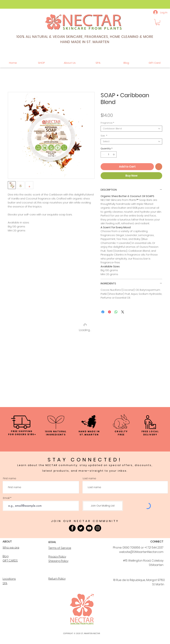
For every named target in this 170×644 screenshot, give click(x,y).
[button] (158, 22)
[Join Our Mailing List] (103, 506)
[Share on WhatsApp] (116, 312)
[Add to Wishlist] (159, 167)
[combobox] (131, 129)
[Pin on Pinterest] (109, 312)
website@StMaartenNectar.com (141, 552)
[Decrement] (103, 154)
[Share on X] (123, 312)
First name (10, 478)
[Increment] (114, 154)
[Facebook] (72, 528)
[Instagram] (98, 528)
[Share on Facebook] (103, 312)
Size (104, 136)
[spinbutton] (109, 154)
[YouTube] (89, 528)
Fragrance (107, 123)
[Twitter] (81, 528)
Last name (89, 478)
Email (6, 498)
